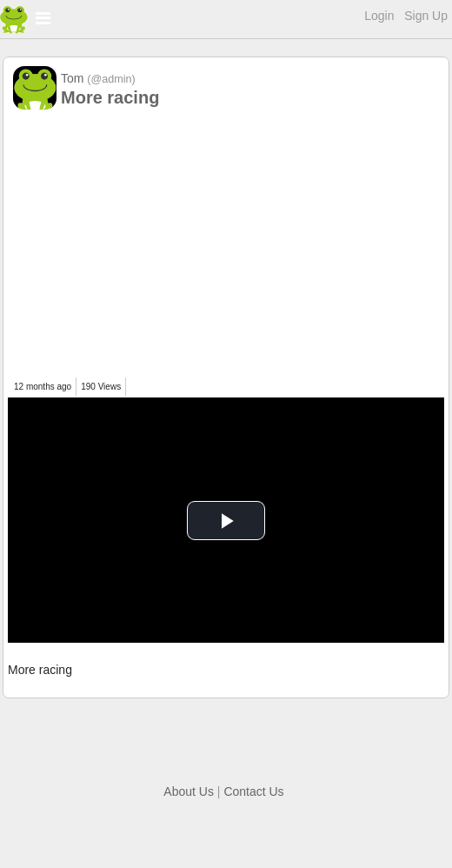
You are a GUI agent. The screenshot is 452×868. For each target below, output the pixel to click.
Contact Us (253, 791)
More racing (110, 97)
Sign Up (426, 16)
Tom (98, 78)
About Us (189, 791)
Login (379, 16)
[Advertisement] (226, 247)
